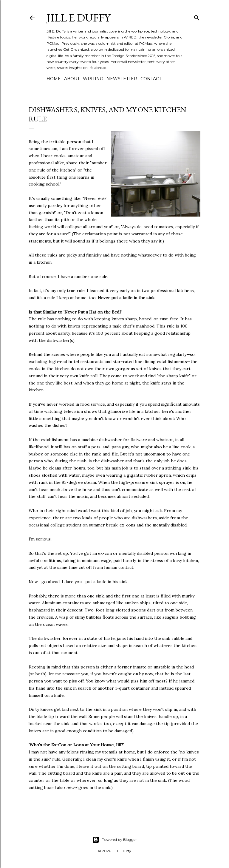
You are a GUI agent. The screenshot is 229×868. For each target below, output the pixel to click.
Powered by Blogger (114, 840)
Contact (151, 79)
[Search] (197, 17)
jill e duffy (78, 18)
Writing (93, 79)
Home (54, 79)
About (72, 79)
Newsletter (122, 79)
